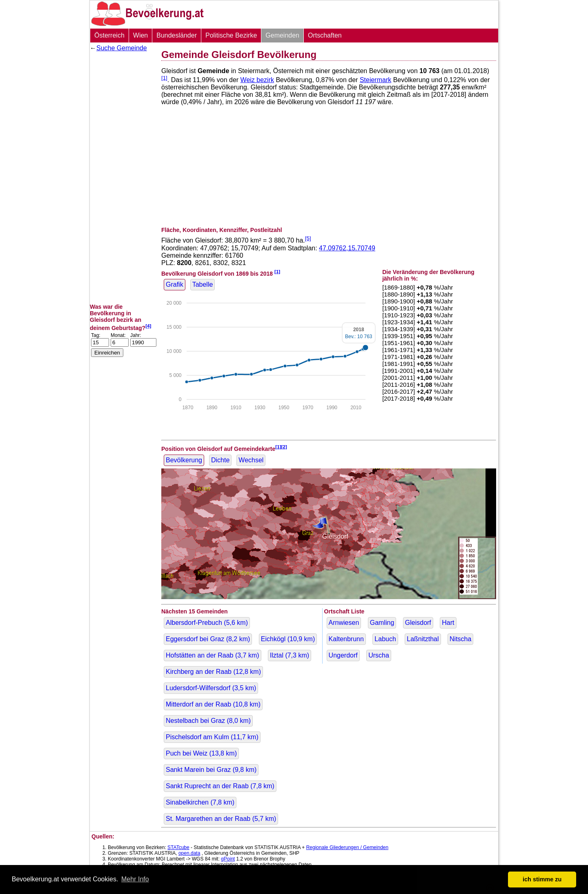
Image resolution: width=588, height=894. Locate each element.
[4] (148, 326)
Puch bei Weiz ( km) (201, 753)
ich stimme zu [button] (542, 879)
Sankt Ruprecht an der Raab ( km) (220, 786)
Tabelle (203, 284)
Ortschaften (325, 35)
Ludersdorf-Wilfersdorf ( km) (211, 688)
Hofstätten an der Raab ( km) (213, 655)
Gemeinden (282, 35)
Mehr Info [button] (135, 879)
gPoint (228, 859)
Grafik (175, 284)
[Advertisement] (122, 178)
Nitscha (460, 639)
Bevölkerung (184, 460)
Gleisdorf (418, 623)
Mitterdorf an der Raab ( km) (213, 704)
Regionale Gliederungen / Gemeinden (347, 847)
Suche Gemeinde (122, 48)
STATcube (178, 847)
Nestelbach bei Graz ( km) (208, 721)
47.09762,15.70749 (347, 248)
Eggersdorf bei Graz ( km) (208, 639)
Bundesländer (177, 35)
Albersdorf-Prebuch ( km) (207, 623)
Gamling (382, 623)
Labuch (385, 639)
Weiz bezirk (257, 80)
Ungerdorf (343, 655)
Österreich (109, 35)
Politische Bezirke (231, 35)
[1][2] (281, 447)
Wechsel (251, 460)
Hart (448, 623)
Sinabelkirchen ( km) (200, 802)
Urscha (379, 655)
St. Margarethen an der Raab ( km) (221, 819)
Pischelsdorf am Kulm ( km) (212, 737)
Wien (140, 35)
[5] (308, 238)
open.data (189, 853)
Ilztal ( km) (290, 655)
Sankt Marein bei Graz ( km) (211, 770)
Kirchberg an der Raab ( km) (213, 672)
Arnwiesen (344, 623)
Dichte (220, 460)
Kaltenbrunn (346, 639)
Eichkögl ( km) (288, 639)
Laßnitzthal (423, 639)
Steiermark (375, 80)
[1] (164, 78)
